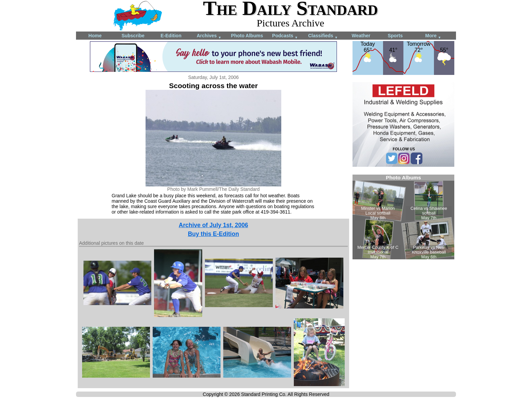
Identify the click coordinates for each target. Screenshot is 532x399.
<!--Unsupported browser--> (403, 217)
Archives (209, 36)
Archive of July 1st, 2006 (213, 225)
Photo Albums (247, 36)
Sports (395, 36)
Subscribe (133, 36)
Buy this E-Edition (214, 234)
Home (95, 36)
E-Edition (171, 36)
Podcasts (285, 36)
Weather (361, 36)
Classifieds (323, 36)
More (433, 36)
